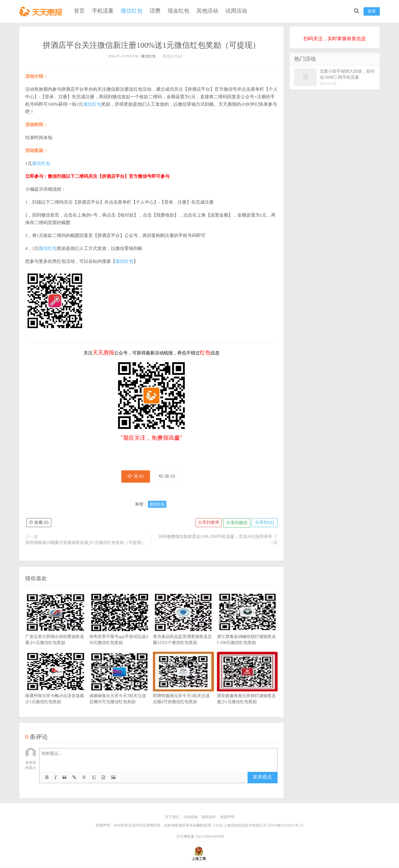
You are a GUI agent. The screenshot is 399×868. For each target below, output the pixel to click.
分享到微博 (207, 524)
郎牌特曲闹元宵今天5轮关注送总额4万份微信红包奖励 (183, 688)
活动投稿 (190, 818)
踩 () (168, 477)
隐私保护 (209, 818)
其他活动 (207, 11)
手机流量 (103, 11)
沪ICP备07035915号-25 (286, 826)
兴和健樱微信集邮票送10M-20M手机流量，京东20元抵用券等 (215, 537)
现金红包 (178, 11)
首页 (79, 11)
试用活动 (236, 11)
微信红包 (132, 11)
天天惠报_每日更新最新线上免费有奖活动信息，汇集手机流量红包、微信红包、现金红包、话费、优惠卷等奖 (42, 11)
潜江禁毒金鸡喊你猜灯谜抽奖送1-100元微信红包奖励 (247, 629)
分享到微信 (236, 524)
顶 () (134, 477)
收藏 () (39, 524)
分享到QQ (264, 524)
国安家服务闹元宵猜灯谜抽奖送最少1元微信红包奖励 (247, 688)
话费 (155, 11)
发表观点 (262, 778)
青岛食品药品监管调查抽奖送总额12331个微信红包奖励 (183, 629)
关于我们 (172, 818)
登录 (372, 11)
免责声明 (227, 818)
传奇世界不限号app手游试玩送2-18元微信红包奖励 (120, 629)
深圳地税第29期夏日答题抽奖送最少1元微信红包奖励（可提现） (85, 543)
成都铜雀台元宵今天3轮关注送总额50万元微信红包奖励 (120, 688)
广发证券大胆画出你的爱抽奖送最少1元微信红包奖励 (56, 629)
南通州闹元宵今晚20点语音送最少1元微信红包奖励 (56, 688)
